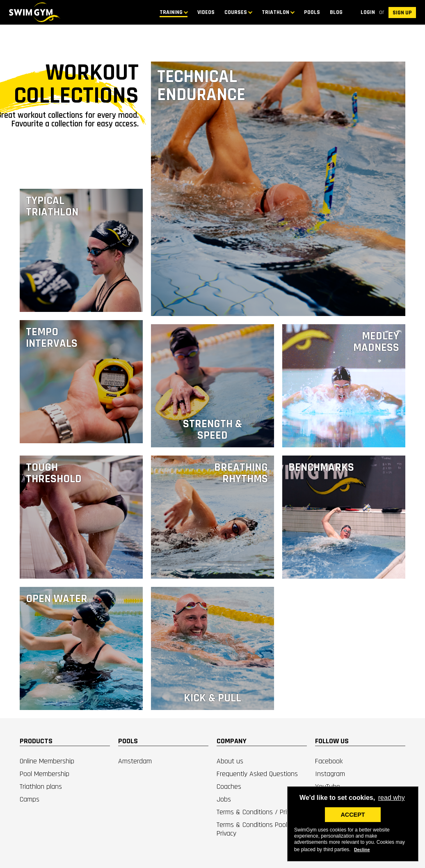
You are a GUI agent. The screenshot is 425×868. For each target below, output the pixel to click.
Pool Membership (45, 774)
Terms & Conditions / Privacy (258, 812)
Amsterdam (135, 761)
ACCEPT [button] (353, 815)
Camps (30, 799)
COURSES (236, 12)
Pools (312, 12)
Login (368, 12)
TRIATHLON (275, 12)
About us (230, 761)
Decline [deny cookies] (362, 850)
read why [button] (392, 798)
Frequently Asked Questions (257, 774)
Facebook (329, 761)
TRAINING (171, 12)
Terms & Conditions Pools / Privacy (256, 829)
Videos (206, 12)
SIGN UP (402, 13)
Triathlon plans (41, 787)
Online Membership (47, 761)
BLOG (336, 12)
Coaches (229, 787)
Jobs (224, 799)
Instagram (330, 774)
